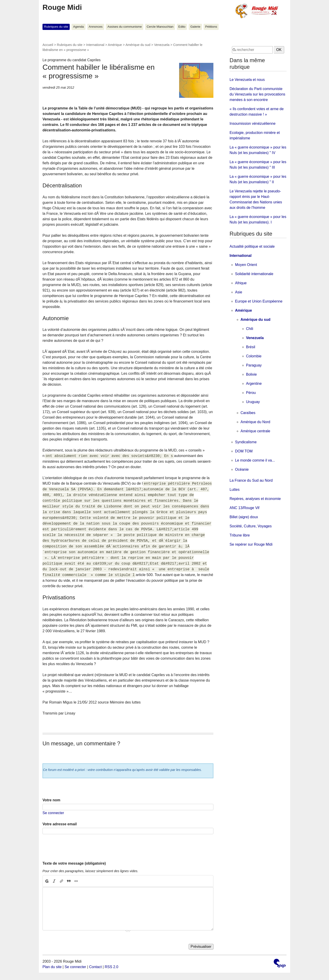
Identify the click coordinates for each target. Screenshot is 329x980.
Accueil (48, 45)
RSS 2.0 (111, 967)
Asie (239, 292)
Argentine (254, 384)
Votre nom (51, 800)
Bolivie (251, 374)
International (95, 45)
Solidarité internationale (254, 274)
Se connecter (53, 813)
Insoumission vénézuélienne (253, 123)
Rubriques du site (56, 27)
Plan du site (52, 967)
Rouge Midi (62, 7)
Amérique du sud (138, 45)
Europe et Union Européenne (259, 301)
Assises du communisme (125, 27)
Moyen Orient (246, 265)
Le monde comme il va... (255, 460)
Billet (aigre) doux (244, 517)
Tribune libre (240, 535)
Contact (95, 967)
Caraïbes (248, 413)
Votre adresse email (60, 824)
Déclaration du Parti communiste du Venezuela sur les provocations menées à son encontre (257, 94)
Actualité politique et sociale (252, 246)
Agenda (78, 27)
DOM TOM (244, 451)
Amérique (115, 45)
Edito (182, 27)
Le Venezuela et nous (247, 80)
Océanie (242, 469)
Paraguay (254, 365)
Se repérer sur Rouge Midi (251, 544)
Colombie (254, 356)
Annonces (96, 27)
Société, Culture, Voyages (251, 526)
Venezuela (162, 45)
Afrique (241, 283)
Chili (250, 329)
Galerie (195, 27)
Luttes (235, 490)
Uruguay (253, 402)
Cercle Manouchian (160, 27)
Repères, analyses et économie (255, 499)
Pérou (251, 393)
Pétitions (211, 27)
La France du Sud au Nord (251, 480)
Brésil (251, 347)
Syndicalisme (246, 442)
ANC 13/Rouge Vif (244, 508)
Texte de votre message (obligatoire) (74, 863)
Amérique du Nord (255, 422)
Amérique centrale (255, 431)
